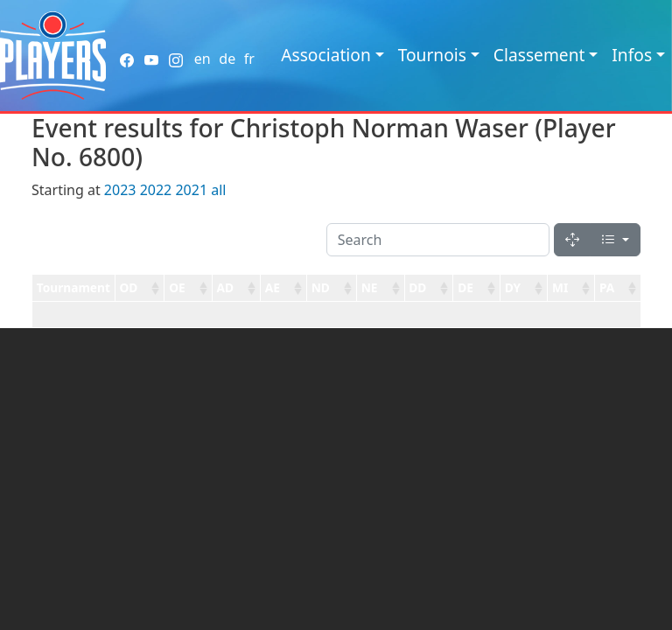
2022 (156, 190)
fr (249, 59)
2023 (120, 190)
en (203, 59)
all (218, 190)
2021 (191, 190)
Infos (632, 55)
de (227, 59)
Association (326, 55)
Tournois (432, 55)
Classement (539, 55)
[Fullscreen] (572, 240)
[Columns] (615, 240)
